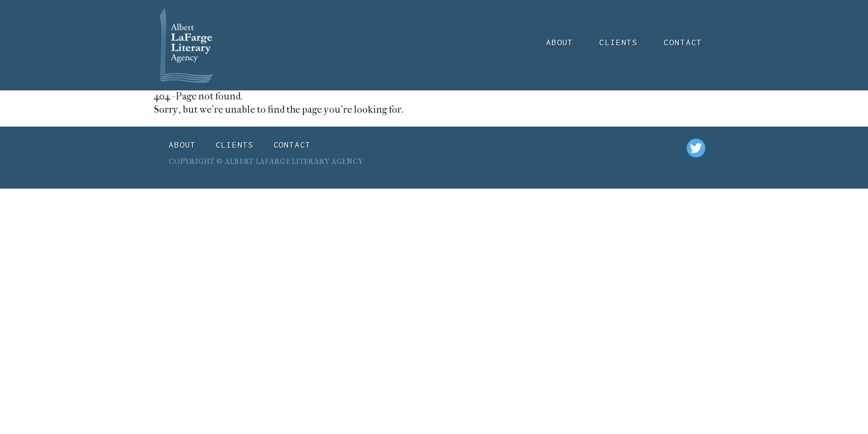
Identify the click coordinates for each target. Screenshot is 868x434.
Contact (683, 42)
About (560, 42)
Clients (618, 42)
